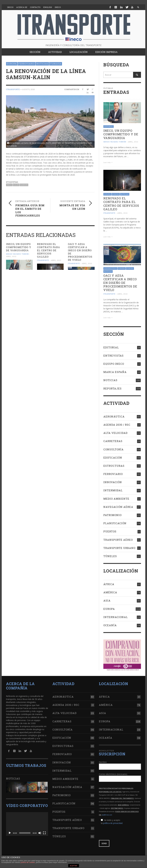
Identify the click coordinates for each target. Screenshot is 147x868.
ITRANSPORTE (13, 89)
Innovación (113, 482)
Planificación (115, 523)
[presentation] (121, 832)
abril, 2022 (11, 256)
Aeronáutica (110, 268)
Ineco (9, 185)
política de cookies (28, 862)
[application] (27, 824)
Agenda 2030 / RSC (117, 425)
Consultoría (113, 449)
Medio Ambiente (116, 499)
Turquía (56, 64)
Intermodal (113, 490)
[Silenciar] (40, 833)
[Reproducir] (10, 833)
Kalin (16, 185)
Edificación (113, 458)
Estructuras (114, 466)
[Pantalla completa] (44, 833)
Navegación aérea (118, 507)
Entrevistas (113, 356)
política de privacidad (113, 823)
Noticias (42, 64)
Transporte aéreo (118, 540)
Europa (12, 64)
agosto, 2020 (28, 89)
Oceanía (110, 625)
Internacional (116, 617)
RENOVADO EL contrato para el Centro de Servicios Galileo (49, 250)
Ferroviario (26, 64)
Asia (107, 601)
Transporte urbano (119, 548)
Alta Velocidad (115, 433)
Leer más (108, 162)
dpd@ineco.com (107, 815)
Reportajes (112, 388)
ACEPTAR (73, 866)
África (109, 584)
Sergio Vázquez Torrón (17, 254)
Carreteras (113, 441)
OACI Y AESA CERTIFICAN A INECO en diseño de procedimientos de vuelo (80, 252)
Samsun (24, 185)
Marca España (115, 372)
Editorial (109, 126)
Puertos (110, 531)
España (107, 194)
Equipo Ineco (114, 364)
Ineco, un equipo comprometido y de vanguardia (19, 247)
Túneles (110, 556)
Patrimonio (112, 515)
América (110, 592)
